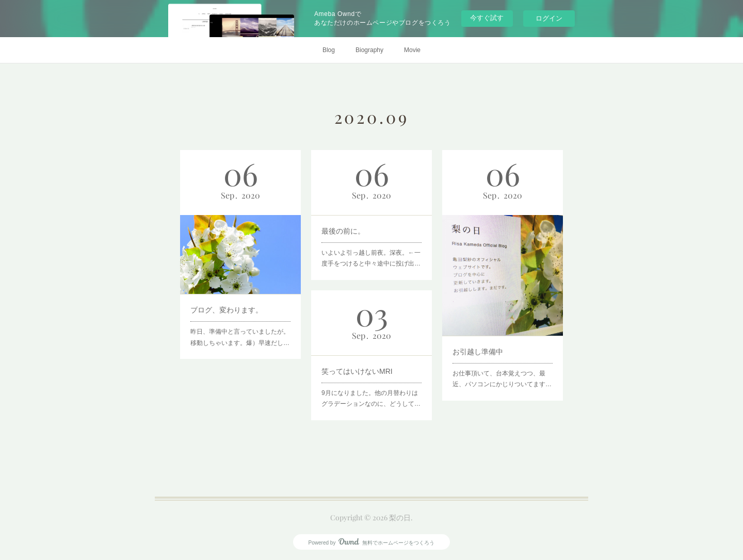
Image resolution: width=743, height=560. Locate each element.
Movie (412, 50)
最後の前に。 (348, 228)
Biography (369, 50)
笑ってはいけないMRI (359, 369)
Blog (329, 50)
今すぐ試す (487, 18)
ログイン (549, 18)
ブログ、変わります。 (229, 302)
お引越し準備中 (482, 340)
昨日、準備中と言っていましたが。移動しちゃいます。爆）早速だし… (240, 324)
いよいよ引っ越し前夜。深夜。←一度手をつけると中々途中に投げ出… (371, 252)
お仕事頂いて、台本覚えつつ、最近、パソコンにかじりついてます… (502, 363)
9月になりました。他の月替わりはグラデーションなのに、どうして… (371, 391)
